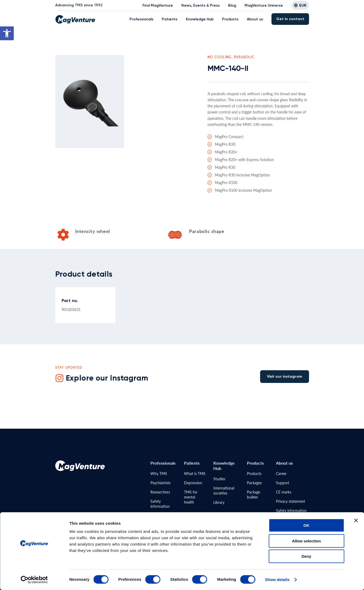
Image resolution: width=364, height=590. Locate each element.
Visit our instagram (285, 376)
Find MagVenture (158, 5)
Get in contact (290, 19)
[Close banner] (356, 520)
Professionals (141, 19)
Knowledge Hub (200, 19)
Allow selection (306, 541)
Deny (307, 556)
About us (255, 19)
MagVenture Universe (264, 5)
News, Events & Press (201, 5)
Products (230, 19)
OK (307, 525)
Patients (170, 19)
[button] (7, 33)
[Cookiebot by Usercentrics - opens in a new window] (34, 580)
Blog (232, 5)
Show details (277, 580)
